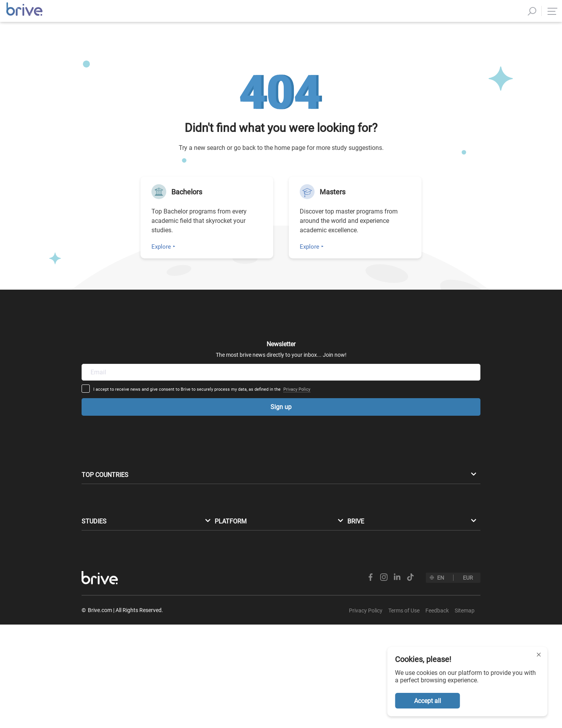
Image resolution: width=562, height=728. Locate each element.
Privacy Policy (358, 360)
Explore (161, 247)
